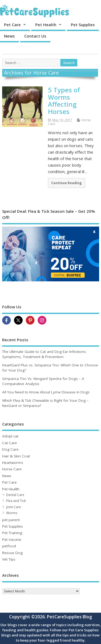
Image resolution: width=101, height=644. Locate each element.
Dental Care (15, 495)
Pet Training (12, 533)
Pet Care (12, 25)
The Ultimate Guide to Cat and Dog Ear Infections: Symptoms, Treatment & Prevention (44, 354)
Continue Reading (66, 183)
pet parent (11, 520)
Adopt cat (10, 436)
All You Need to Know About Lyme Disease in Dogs (46, 392)
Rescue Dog (12, 553)
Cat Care (10, 443)
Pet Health (46, 25)
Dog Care (10, 449)
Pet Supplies (83, 25)
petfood (9, 546)
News (9, 36)
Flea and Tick (16, 501)
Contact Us (35, 36)
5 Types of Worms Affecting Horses (64, 100)
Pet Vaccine (12, 540)
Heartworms (13, 463)
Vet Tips (9, 559)
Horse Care (12, 469)
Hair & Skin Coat (16, 456)
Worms (12, 513)
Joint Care (14, 507)
